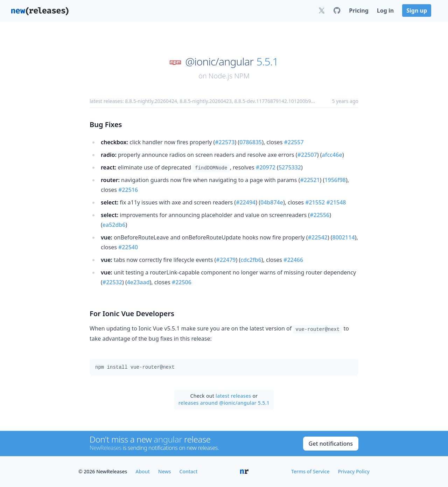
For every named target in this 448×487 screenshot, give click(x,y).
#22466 (293, 260)
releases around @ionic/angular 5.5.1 (224, 403)
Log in (385, 11)
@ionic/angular (219, 62)
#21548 (336, 202)
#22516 (128, 190)
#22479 (226, 260)
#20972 (266, 167)
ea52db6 (114, 225)
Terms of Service (310, 471)
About (143, 471)
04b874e (272, 202)
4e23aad (138, 282)
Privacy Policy (354, 471)
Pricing (359, 11)
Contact (189, 471)
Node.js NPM (229, 76)
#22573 (225, 142)
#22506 (182, 282)
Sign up (417, 11)
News (165, 471)
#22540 (128, 247)
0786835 (251, 142)
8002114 (344, 237)
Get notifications (331, 444)
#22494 (246, 202)
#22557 (294, 142)
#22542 (318, 237)
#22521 (310, 180)
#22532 (112, 282)
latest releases (233, 396)
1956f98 (335, 180)
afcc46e (332, 155)
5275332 (290, 167)
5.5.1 (267, 62)
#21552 (315, 202)
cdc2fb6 (251, 260)
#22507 (307, 155)
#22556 (320, 215)
